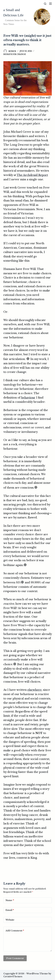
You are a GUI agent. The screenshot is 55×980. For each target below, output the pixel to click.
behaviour (28, 398)
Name (10, 900)
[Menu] (50, 4)
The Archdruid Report (32, 175)
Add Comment (15, 931)
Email (10, 910)
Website (10, 920)
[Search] (45, 4)
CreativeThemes (13, 976)
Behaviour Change (15, 54)
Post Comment (15, 958)
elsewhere (35, 690)
